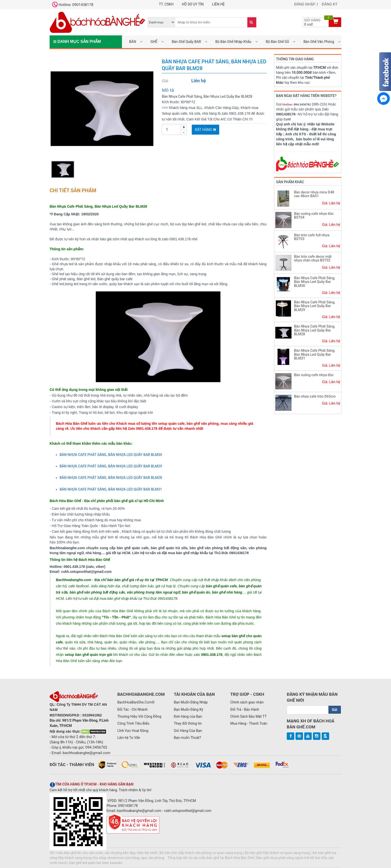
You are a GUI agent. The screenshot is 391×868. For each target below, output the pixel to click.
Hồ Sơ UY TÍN (193, 4)
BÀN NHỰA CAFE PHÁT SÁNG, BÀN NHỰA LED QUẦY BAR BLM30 (111, 455)
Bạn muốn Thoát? (187, 738)
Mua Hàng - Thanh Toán (249, 723)
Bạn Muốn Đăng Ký (189, 709)
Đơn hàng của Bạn (188, 716)
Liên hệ (218, 4)
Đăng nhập (305, 4)
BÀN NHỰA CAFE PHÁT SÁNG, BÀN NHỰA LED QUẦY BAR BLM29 (111, 466)
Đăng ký (330, 4)
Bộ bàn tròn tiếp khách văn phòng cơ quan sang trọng (201, 853)
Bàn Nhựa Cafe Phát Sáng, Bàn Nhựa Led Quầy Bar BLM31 (315, 354)
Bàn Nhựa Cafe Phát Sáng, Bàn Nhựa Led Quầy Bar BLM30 (315, 282)
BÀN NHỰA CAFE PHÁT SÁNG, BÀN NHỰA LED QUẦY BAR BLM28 (111, 478)
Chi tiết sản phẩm (73, 190)
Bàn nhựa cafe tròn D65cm (315, 396)
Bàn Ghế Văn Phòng (319, 42)
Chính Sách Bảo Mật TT (248, 716)
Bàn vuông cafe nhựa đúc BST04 (314, 216)
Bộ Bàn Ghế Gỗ (277, 42)
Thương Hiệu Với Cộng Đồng (139, 716)
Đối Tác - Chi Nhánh (132, 709)
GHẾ (154, 42)
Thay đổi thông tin (188, 723)
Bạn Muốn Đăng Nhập (191, 702)
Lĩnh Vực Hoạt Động (133, 731)
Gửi (335, 710)
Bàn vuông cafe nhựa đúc (314, 375)
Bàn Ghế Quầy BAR (186, 42)
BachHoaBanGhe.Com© (136, 702)
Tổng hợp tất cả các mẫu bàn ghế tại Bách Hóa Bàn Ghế (211, 858)
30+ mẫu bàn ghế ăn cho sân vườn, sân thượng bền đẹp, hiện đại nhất (103, 853)
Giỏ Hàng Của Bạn (188, 731)
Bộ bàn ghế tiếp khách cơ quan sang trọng (277, 853)
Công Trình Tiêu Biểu (133, 723)
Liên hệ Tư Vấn (129, 738)
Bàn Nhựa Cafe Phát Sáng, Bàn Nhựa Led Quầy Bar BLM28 (315, 330)
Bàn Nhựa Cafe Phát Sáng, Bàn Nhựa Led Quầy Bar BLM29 (315, 306)
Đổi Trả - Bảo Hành (245, 709)
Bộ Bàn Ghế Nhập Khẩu (233, 42)
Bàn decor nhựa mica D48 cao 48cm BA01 (314, 194)
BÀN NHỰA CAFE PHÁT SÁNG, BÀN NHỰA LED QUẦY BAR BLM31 (111, 489)
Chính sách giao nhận (247, 702)
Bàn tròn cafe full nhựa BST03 (312, 237)
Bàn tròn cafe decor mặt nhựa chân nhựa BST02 (313, 258)
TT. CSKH (166, 4)
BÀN (133, 42)
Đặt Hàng (205, 130)
